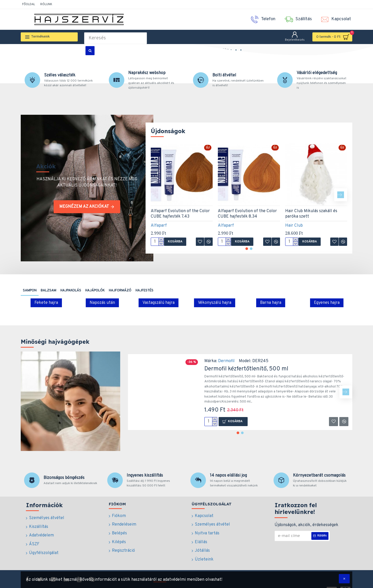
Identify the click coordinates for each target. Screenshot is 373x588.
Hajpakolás (71, 291)
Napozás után (102, 303)
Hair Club (294, 226)
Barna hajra (271, 303)
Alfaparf (159, 226)
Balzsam (48, 291)
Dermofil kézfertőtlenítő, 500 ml (246, 369)
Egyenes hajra (327, 303)
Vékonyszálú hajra (215, 303)
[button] (341, 195)
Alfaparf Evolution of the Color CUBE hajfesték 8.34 (247, 214)
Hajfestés (144, 291)
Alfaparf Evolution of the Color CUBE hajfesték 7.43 (180, 214)
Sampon (30, 291)
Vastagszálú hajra (159, 303)
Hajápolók (95, 291)
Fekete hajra (46, 303)
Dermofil (226, 361)
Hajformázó (120, 291)
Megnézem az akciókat (84, 207)
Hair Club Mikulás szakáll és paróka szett (311, 214)
